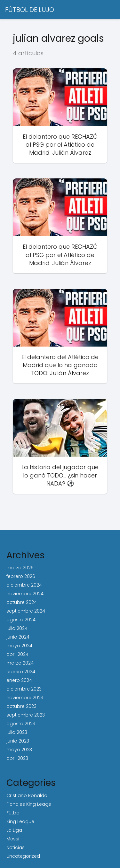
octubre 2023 (21, 706)
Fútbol (13, 813)
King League (20, 821)
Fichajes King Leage (29, 804)
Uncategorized (23, 856)
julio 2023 (17, 732)
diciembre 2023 (24, 689)
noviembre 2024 (25, 594)
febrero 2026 (21, 576)
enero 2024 (19, 680)
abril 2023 (17, 758)
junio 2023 (18, 741)
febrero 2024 (21, 672)
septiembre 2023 (26, 715)
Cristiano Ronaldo (27, 795)
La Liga (14, 830)
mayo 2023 (19, 750)
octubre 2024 (22, 602)
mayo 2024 (19, 646)
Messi (13, 839)
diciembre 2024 (24, 585)
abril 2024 (17, 654)
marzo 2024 (20, 663)
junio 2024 (18, 637)
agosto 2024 (21, 620)
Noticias (16, 847)
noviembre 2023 (25, 698)
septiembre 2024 (26, 611)
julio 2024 (17, 628)
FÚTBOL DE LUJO (30, 10)
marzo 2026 (20, 568)
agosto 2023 (21, 724)
